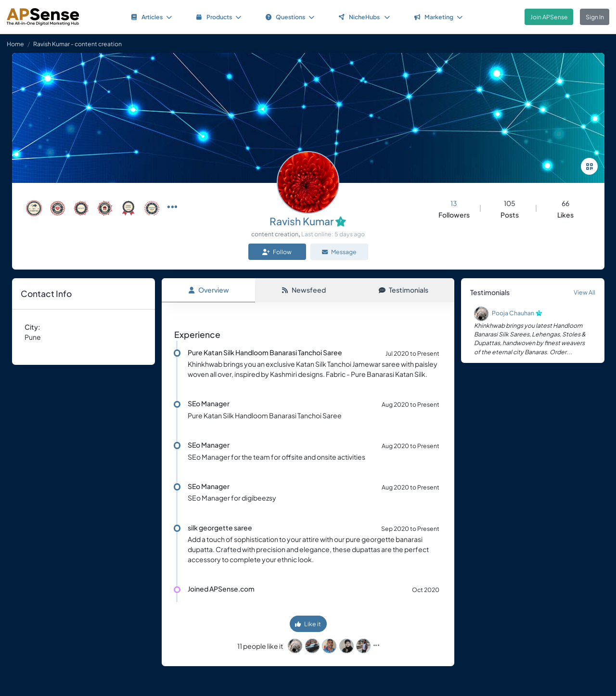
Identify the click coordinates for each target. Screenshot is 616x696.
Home (15, 44)
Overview (209, 290)
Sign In (595, 17)
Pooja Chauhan (513, 313)
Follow (277, 252)
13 (454, 203)
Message (339, 252)
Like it (308, 624)
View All (584, 292)
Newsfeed (304, 290)
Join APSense (549, 17)
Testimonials (404, 290)
